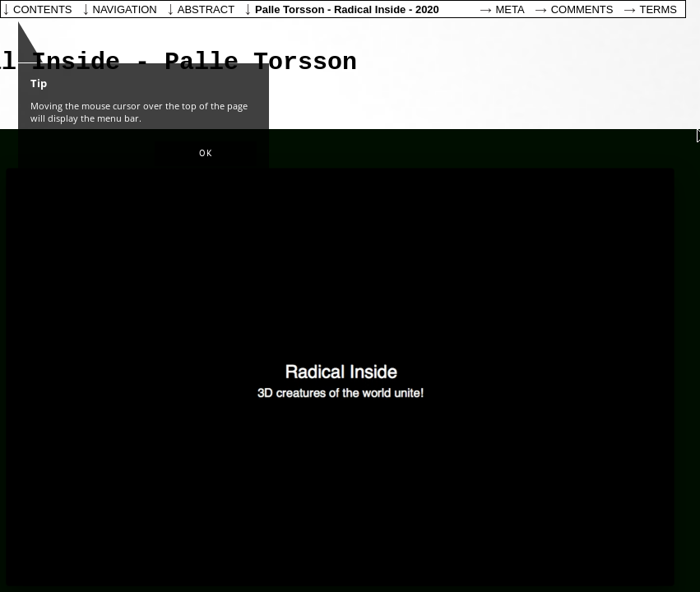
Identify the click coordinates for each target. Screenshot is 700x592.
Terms (659, 9)
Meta (510, 9)
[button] (206, 154)
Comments (582, 9)
